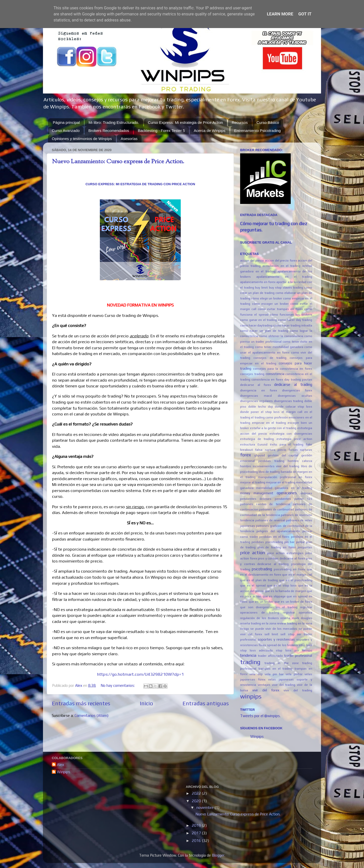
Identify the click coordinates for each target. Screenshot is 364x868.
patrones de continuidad (277, 509)
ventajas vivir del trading (277, 685)
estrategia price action (294, 439)
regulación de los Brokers (259, 618)
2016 (197, 841)
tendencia (248, 655)
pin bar (289, 542)
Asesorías (129, 139)
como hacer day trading (295, 320)
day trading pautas (298, 380)
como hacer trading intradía (293, 325)
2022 (197, 793)
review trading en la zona (294, 623)
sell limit (271, 634)
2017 (197, 833)
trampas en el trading (276, 669)
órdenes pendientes (275, 499)
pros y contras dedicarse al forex (282, 558)
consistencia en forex (267, 380)
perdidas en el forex (274, 537)
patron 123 (303, 499)
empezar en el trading (269, 423)
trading (250, 662)
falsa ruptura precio (271, 450)
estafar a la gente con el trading (273, 428)
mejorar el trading (253, 482)
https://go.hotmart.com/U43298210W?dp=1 (140, 674)
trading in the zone (282, 663)
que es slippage (274, 596)
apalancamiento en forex (258, 282)
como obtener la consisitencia (281, 336)
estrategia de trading (257, 439)
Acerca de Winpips (209, 131)
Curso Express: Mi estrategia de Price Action (185, 122)
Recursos (240, 122)
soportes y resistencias (276, 639)
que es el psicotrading (296, 580)
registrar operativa (298, 613)
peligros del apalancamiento (278, 531)
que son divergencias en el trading (269, 607)
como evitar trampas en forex (280, 309)
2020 (197, 801)
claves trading (293, 288)
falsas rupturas (300, 450)
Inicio (146, 703)
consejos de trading (270, 358)
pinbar (300, 542)
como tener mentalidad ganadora (279, 347)
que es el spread (253, 585)
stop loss (305, 645)
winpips (251, 696)
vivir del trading (298, 690)
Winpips (257, 736)
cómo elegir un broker (267, 298)
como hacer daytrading (256, 325)
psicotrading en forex (290, 569)
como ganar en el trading (258, 320)
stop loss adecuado (256, 650)
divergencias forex (297, 390)
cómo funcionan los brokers (291, 315)
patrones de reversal (270, 520)
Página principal (66, 122)
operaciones (287, 493)
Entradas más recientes (81, 703)
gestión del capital (283, 455)
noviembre (206, 807)
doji (270, 407)
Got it (305, 14)
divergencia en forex (259, 390)
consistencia (275, 374)
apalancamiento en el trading (284, 277)
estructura (248, 444)
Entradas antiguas (206, 703)
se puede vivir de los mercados (274, 629)
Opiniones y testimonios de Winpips (82, 139)
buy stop (275, 288)
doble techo (257, 407)
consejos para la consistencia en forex (283, 369)
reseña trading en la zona (258, 623)
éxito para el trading (287, 444)
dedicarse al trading (293, 384)
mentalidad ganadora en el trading (284, 488)
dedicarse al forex (256, 385)
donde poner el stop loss (260, 412)
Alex (60, 765)
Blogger (218, 855)
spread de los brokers (282, 645)
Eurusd (263, 444)
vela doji (256, 674)
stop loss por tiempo (294, 650)
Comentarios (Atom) (92, 715)
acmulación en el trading (281, 266)
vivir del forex (266, 690)
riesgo (245, 629)
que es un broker (261, 602)
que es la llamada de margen (285, 591)
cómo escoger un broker (270, 304)
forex (246, 455)
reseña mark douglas (296, 618)
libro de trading (269, 472)
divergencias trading (289, 401)
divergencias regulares (256, 401)
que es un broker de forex (293, 602)
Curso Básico (268, 122)
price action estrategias (285, 553)
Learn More (280, 14)
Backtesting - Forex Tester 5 (161, 131)
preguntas (305, 547)
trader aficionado (270, 656)
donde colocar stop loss (293, 407)
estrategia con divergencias (291, 434)
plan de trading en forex (277, 547)
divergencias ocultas (295, 396)
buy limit (261, 288)
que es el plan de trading (259, 580)
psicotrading (262, 569)
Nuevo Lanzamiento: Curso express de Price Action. (118, 162)
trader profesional (298, 655)
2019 (197, 825)
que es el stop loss (282, 585)
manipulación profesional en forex (285, 477)
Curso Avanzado (66, 131)
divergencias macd (256, 396)
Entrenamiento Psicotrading (257, 131)
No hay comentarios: (118, 685)
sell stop (287, 634)
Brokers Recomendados (109, 131)
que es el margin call (297, 575)
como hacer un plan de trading (264, 331)
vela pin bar (274, 674)
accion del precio (252, 261)
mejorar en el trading (281, 482)
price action (253, 553)
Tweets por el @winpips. (260, 716)
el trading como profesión (269, 417)
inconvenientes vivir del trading (276, 466)
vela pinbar (294, 674)
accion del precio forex (281, 261)
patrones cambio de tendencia (265, 504)
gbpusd (260, 455)
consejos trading (252, 374)
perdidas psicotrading (267, 542)
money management (257, 493)
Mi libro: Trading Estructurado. (114, 122)
